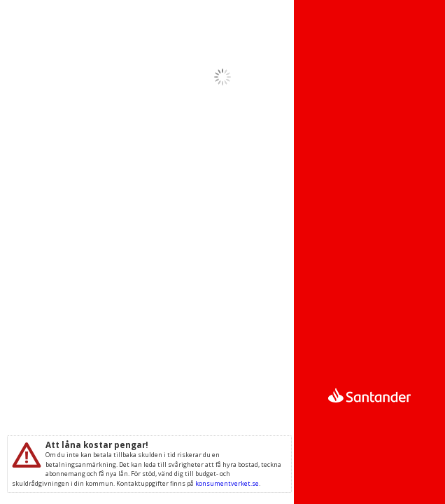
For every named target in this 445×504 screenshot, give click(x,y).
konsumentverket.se (227, 483)
